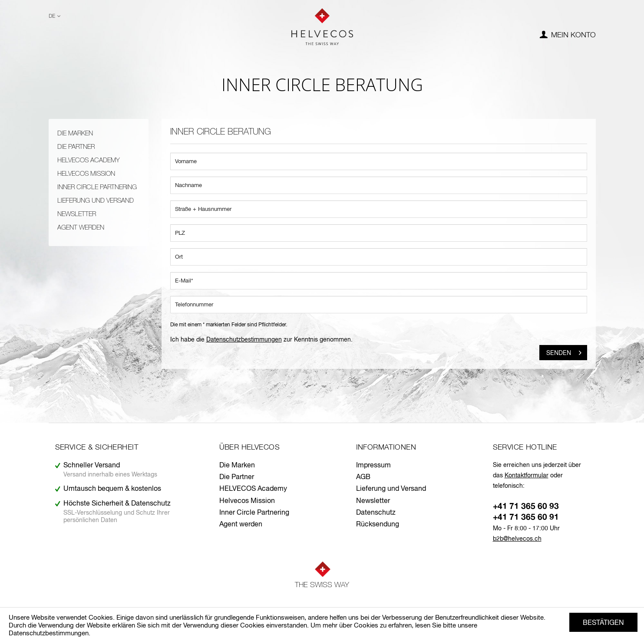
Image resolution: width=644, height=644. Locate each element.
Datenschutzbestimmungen (244, 340)
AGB (363, 477)
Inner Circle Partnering (97, 187)
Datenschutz (376, 513)
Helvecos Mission (86, 174)
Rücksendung (378, 525)
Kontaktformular (527, 476)
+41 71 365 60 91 (526, 517)
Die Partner (76, 147)
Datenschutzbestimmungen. (50, 633)
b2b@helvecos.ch (517, 539)
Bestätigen (603, 623)
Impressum (373, 466)
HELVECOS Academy (89, 160)
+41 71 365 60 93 (526, 507)
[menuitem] (568, 36)
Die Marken (75, 133)
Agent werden (81, 228)
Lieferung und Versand (96, 201)
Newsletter (77, 214)
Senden (564, 351)
